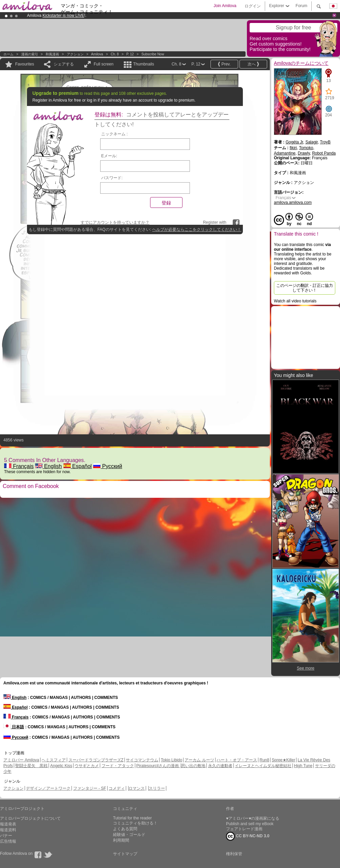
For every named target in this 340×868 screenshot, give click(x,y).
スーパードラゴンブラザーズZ (96, 760)
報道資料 (8, 830)
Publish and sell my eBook (250, 824)
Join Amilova (225, 6)
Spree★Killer (284, 760)
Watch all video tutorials (295, 301)
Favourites (25, 64)
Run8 (264, 760)
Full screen (104, 64)
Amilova (97, 54)
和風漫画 (52, 54)
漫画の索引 (30, 54)
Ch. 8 (115, 54)
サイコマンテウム (142, 760)
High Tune (303, 766)
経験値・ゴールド (129, 835)
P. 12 (130, 54)
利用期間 (121, 840)
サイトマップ (125, 854)
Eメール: (109, 156)
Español (78, 466)
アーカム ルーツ (199, 760)
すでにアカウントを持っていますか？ (115, 222)
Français (19, 466)
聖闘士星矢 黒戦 (31, 766)
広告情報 (8, 841)
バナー (6, 836)
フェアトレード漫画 (244, 829)
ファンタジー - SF (90, 788)
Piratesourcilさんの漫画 (158, 766)
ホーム (8, 54)
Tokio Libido (172, 760)
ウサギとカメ (87, 766)
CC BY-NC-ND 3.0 (248, 836)
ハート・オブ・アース (237, 760)
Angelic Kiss (61, 766)
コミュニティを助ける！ (135, 823)
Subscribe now (153, 54)
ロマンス (137, 788)
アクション (75, 54)
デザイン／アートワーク (48, 788)
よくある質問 (125, 829)
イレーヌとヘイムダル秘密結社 (263, 766)
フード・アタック (118, 766)
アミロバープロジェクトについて (30, 818)
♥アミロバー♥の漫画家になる (253, 818)
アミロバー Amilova (21, 760)
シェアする (64, 64)
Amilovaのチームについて (301, 63)
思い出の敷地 (193, 766)
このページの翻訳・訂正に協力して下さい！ (305, 288)
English (48, 466)
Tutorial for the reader (132, 818)
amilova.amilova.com (293, 202)
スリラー (157, 788)
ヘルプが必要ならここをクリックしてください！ (197, 229)
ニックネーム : (115, 134)
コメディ (117, 788)
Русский (108, 466)
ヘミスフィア (54, 760)
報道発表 (8, 824)
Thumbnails (144, 64)
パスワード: (112, 178)
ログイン (253, 6)
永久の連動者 (220, 766)
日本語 (14, 727)
